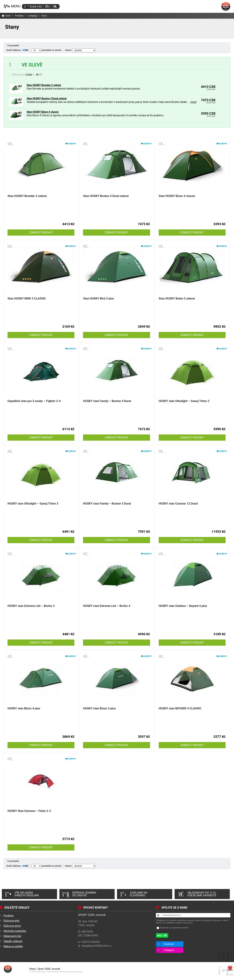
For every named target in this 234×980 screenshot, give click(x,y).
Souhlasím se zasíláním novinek (174, 928)
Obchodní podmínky (15, 931)
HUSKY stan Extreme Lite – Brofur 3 (31, 606)
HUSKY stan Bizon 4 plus (24, 708)
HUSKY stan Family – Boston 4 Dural (107, 401)
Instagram (169, 950)
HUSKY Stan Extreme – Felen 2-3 (29, 811)
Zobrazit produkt (41, 233)
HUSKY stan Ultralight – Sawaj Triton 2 (184, 401)
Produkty (19, 16)
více (194, 102)
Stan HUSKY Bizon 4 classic (43, 112)
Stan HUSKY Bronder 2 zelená (44, 85)
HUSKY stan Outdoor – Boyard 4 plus (183, 606)
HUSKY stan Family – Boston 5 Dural (107, 504)
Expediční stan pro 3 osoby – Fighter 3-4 (34, 401)
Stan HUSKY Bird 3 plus (98, 299)
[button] (55, 6)
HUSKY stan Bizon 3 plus (99, 708)
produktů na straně (46, 50)
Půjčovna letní (11, 921)
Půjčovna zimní (12, 926)
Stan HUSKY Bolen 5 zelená (177, 299)
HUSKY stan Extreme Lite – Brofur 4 (107, 606)
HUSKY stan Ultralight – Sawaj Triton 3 (33, 504)
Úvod (226, 6)
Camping (33, 16)
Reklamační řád (12, 936)
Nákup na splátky (13, 946)
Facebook (169, 944)
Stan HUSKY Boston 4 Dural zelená (47, 98)
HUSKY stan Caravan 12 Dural (178, 504)
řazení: (80, 50)
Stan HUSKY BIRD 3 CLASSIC (27, 299)
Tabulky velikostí (13, 941)
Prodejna (9, 916)
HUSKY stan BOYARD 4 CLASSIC (180, 708)
